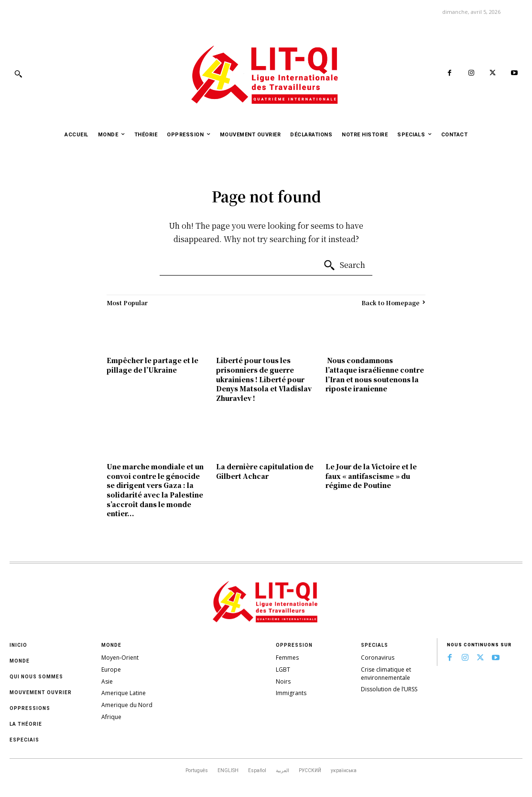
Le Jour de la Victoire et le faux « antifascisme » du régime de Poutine (371, 476)
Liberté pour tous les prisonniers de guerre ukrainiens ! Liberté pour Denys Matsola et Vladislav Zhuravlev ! (264, 379)
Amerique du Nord (127, 705)
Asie (107, 681)
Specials (375, 645)
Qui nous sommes (36, 677)
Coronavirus (378, 658)
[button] (18, 74)
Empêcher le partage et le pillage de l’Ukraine (152, 365)
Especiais (24, 740)
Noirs (283, 681)
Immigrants (291, 693)
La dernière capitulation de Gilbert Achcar (265, 471)
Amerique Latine (124, 693)
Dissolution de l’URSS (389, 689)
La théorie (26, 724)
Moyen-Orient (120, 658)
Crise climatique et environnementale (386, 674)
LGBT (283, 670)
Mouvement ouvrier (41, 692)
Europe (111, 670)
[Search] (344, 266)
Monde (20, 661)
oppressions (30, 708)
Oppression (294, 645)
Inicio (18, 645)
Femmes (287, 658)
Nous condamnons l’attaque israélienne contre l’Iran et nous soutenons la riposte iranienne (375, 374)
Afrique (111, 717)
